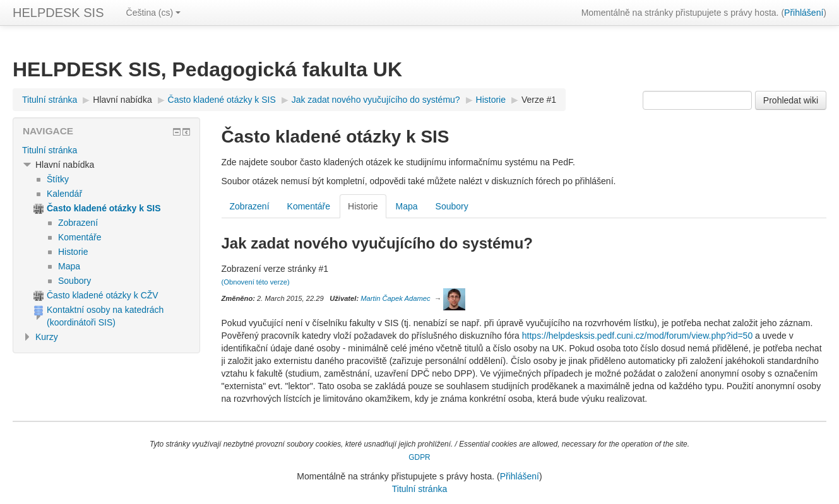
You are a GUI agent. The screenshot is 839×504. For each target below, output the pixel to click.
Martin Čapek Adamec (395, 298)
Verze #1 (539, 100)
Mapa (407, 206)
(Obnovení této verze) (256, 282)
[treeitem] (106, 150)
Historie (363, 206)
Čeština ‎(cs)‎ (154, 13)
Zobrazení (250, 206)
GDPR (419, 457)
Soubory (452, 206)
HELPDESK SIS (58, 13)
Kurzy (47, 337)
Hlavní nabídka (122, 100)
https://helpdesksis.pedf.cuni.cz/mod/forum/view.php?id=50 (637, 336)
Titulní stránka (50, 150)
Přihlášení (804, 13)
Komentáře (309, 206)
